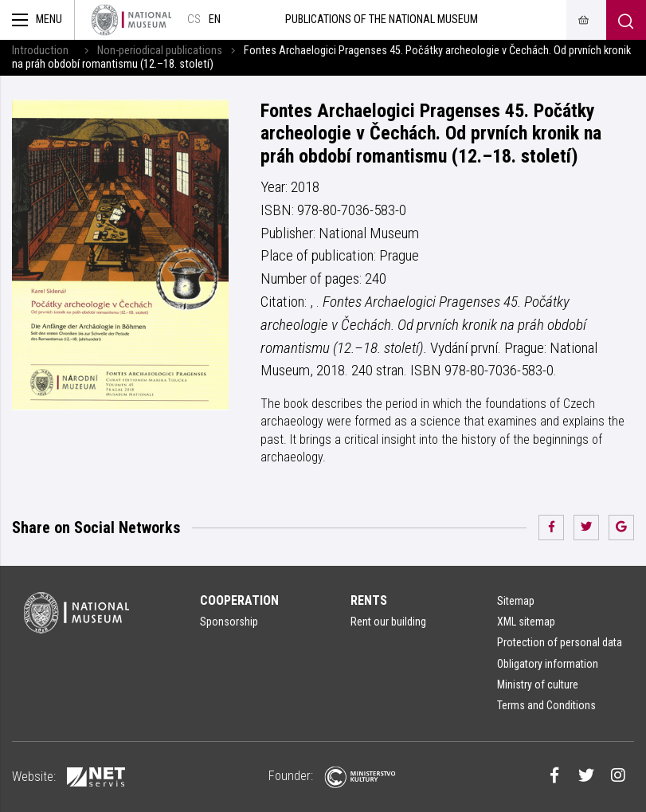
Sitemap (516, 601)
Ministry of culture (538, 685)
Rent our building (388, 622)
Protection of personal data (560, 642)
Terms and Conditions (546, 705)
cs (194, 20)
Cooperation (239, 600)
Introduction (40, 51)
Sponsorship (229, 622)
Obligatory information (548, 664)
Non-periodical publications (160, 51)
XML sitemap (526, 622)
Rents (369, 600)
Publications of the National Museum (382, 20)
